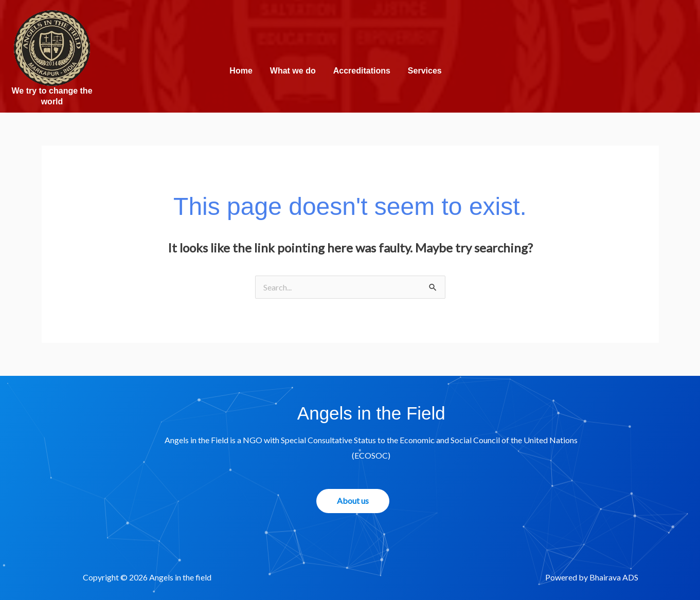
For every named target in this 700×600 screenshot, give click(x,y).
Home (241, 71)
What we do (293, 71)
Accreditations (362, 71)
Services (425, 71)
